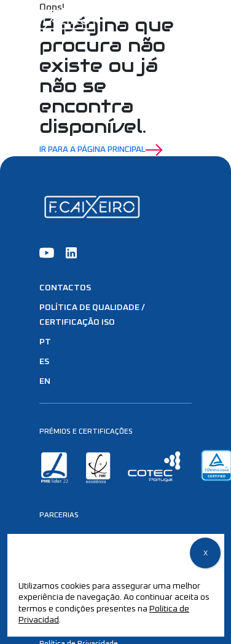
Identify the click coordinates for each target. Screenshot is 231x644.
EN (45, 381)
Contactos (65, 288)
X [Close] (206, 554)
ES (44, 362)
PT (45, 342)
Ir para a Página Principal (101, 150)
